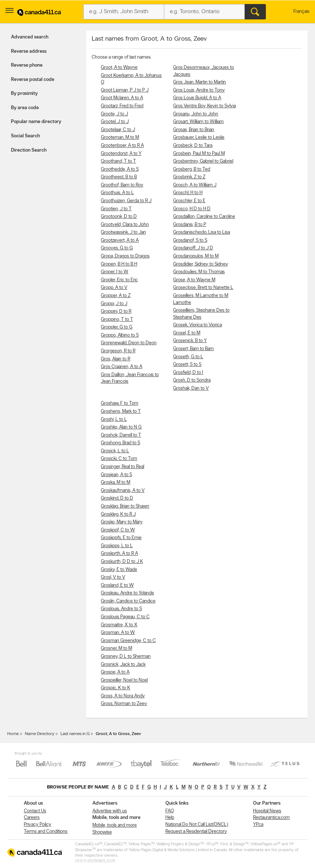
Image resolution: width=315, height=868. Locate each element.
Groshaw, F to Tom (120, 403)
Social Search (25, 136)
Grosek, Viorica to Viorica (197, 325)
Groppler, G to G (117, 327)
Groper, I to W (115, 272)
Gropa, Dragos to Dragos (125, 256)
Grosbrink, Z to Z (189, 177)
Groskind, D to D (117, 498)
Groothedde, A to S (120, 169)
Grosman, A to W (118, 633)
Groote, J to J (114, 114)
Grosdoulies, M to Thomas (199, 272)
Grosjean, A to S (116, 475)
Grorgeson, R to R (118, 351)
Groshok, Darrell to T (121, 435)
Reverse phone (27, 65)
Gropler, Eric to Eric (119, 280)
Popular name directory (36, 122)
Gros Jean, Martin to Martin (199, 82)
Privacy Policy (38, 825)
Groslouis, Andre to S (121, 609)
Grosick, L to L (115, 451)
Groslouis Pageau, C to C (125, 617)
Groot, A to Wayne (119, 68)
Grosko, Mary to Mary (122, 522)
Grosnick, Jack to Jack (123, 665)
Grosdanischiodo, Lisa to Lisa (202, 232)
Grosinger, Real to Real (122, 467)
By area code (25, 108)
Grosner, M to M (116, 648)
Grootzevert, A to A (120, 240)
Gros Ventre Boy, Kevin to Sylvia (204, 106)
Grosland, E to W (117, 585)
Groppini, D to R (116, 311)
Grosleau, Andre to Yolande (127, 593)
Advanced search (30, 37)
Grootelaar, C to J (118, 130)
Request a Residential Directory (196, 832)
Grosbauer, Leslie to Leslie (199, 138)
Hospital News (267, 811)
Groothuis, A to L (117, 193)
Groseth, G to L (188, 357)
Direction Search (29, 150)
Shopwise (102, 832)
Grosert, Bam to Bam (193, 349)
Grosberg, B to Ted (192, 169)
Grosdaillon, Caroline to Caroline (204, 217)
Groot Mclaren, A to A (122, 98)
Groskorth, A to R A (119, 554)
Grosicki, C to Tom (119, 459)
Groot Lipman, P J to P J (125, 90)
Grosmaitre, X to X (119, 625)
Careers (32, 818)
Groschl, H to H (188, 193)
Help (170, 818)
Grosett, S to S (187, 365)
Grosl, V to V (113, 577)
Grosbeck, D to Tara (193, 146)
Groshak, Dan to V (191, 388)
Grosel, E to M (187, 333)
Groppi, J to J (114, 304)
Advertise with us (110, 811)
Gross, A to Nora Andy (123, 696)
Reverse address (29, 51)
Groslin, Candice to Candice (128, 601)
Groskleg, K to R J (118, 514)
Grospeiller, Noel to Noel (124, 680)
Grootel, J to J (115, 122)
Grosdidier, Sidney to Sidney (201, 264)
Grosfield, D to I (188, 373)
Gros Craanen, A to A (122, 367)
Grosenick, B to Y (190, 341)
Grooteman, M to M (120, 138)
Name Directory (40, 734)
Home (13, 734)
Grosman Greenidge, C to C (128, 641)
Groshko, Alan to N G (121, 427)
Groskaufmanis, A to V (123, 491)
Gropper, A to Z (116, 296)
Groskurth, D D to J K (122, 562)
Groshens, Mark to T (121, 411)
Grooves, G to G (117, 248)
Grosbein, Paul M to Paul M (199, 154)
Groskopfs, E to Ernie (121, 538)
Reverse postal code (33, 80)
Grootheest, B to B (119, 177)
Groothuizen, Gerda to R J (126, 201)
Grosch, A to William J (195, 185)
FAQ (170, 811)
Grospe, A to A (115, 672)
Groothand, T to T (118, 161)
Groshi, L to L (114, 420)
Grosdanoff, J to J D (193, 248)
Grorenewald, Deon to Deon (129, 343)
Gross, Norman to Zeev (124, 704)
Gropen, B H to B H (119, 264)
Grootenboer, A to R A (122, 146)
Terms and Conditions (46, 832)
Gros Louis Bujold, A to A (197, 98)
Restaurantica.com (271, 818)
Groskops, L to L (117, 546)
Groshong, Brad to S (120, 443)
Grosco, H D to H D (192, 209)
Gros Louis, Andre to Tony (199, 90)
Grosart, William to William (198, 122)
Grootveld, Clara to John (125, 225)
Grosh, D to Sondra (192, 380)
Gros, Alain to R (116, 359)
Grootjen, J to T (116, 209)
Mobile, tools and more (115, 825)
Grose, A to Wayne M (194, 280)
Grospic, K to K (116, 688)
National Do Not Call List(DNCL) (197, 825)
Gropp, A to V (114, 288)
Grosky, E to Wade (119, 570)
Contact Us (35, 811)
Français (301, 12)
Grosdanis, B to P (190, 225)
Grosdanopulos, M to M (196, 256)
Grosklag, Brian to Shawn (125, 506)
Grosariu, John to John (196, 114)
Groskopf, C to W (118, 530)
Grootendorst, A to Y (121, 154)
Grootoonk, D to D (119, 217)
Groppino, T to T (117, 320)
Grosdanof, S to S (190, 240)
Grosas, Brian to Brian (194, 130)
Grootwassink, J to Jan (123, 232)
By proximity (24, 94)
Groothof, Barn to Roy (122, 185)
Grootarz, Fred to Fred (122, 106)
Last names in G (75, 734)
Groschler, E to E (189, 201)
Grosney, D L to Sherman (126, 656)
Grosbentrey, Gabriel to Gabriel (203, 161)
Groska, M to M (116, 483)
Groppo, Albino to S (120, 335)
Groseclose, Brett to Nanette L (203, 288)
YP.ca (258, 825)
